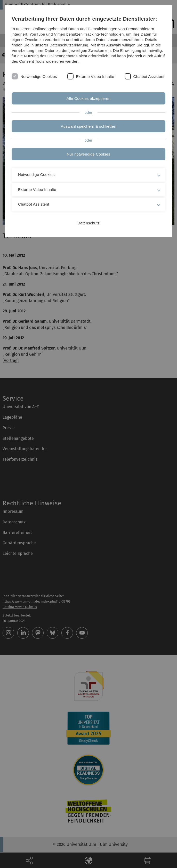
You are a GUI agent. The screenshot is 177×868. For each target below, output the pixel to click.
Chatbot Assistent (149, 76)
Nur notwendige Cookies (88, 154)
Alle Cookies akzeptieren (89, 98)
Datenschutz (88, 223)
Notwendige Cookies (39, 76)
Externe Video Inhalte (95, 76)
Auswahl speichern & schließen (89, 126)
